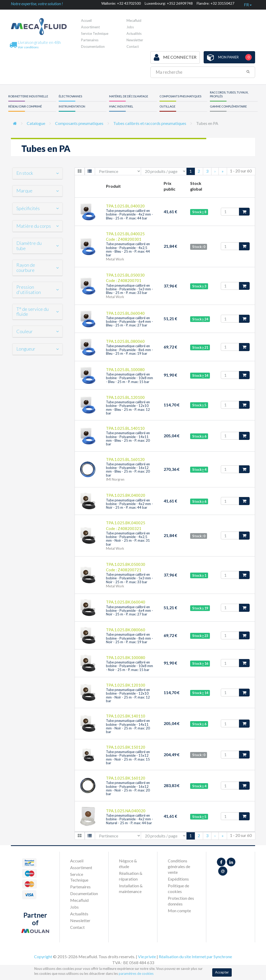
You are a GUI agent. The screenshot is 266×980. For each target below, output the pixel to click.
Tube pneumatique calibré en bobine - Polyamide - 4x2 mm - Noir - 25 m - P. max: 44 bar (129, 504)
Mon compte (179, 911)
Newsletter (135, 40)
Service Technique (95, 33)
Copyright (43, 956)
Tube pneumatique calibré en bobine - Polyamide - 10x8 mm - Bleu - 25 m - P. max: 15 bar (129, 378)
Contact (133, 46)
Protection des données (181, 901)
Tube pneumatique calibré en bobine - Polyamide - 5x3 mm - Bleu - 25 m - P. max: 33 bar (129, 289)
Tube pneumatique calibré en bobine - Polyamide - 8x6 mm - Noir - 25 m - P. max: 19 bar (129, 638)
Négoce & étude (128, 864)
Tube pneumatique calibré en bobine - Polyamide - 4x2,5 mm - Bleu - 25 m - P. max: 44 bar (128, 249)
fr (248, 5)
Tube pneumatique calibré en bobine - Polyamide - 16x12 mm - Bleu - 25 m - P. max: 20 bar (128, 470)
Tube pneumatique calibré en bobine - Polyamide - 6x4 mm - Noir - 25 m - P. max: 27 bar (129, 611)
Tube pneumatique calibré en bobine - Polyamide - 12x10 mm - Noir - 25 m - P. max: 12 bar (128, 695)
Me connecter (175, 57)
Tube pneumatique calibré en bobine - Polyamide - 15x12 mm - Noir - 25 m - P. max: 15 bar (128, 757)
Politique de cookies (178, 888)
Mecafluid (134, 21)
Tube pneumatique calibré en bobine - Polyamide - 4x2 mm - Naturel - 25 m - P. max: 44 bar (129, 819)
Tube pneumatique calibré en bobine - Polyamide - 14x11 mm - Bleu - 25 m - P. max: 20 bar (128, 438)
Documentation (93, 46)
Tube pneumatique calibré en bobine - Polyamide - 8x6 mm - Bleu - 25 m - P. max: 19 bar (129, 350)
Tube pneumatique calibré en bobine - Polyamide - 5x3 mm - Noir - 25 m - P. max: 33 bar (129, 578)
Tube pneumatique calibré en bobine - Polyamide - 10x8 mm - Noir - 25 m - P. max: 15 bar (129, 666)
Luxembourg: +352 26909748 (169, 3)
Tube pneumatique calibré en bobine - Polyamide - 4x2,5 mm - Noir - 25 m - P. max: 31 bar (128, 539)
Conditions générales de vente (179, 866)
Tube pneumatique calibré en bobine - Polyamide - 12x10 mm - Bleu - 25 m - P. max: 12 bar (128, 408)
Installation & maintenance (131, 888)
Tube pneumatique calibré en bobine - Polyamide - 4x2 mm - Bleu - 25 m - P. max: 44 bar (129, 214)
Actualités (134, 33)
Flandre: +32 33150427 (215, 3)
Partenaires (90, 40)
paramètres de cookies (136, 974)
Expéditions (178, 879)
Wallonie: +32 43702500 (121, 3)
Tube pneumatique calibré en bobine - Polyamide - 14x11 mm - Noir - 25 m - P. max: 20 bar (128, 726)
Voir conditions (28, 47)
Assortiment (90, 27)
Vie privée (147, 956)
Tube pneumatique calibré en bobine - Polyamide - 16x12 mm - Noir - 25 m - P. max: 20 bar (128, 788)
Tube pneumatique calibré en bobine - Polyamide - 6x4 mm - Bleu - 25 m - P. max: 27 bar (129, 322)
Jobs (130, 27)
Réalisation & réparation (131, 876)
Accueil (86, 21)
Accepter (222, 972)
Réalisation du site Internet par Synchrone (195, 956)
